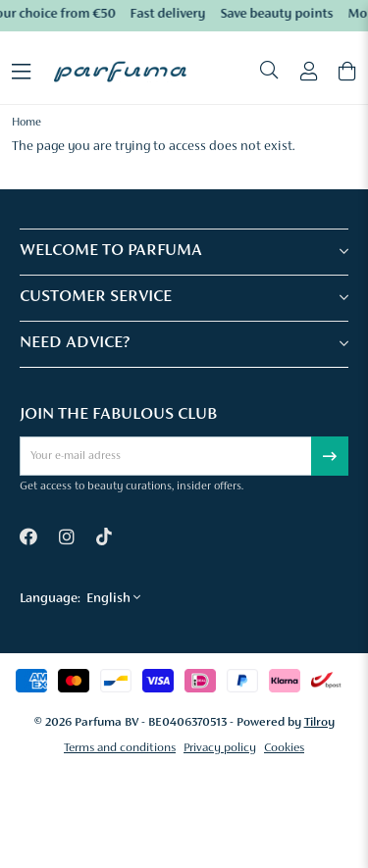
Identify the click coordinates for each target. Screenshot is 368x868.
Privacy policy (220, 748)
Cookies (284, 748)
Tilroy (319, 722)
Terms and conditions (120, 748)
